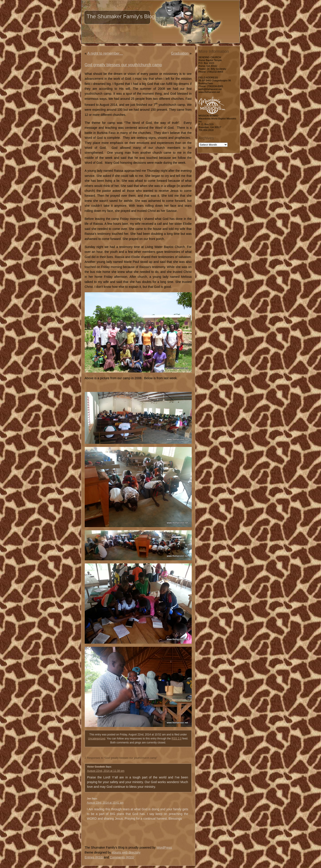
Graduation (180, 53)
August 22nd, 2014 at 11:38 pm (106, 771)
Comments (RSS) (122, 857)
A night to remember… (105, 53)
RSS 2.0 (177, 739)
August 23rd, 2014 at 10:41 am (105, 803)
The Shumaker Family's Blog (121, 16)
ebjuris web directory (126, 852)
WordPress (164, 848)
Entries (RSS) (94, 857)
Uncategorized (97, 739)
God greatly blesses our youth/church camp (123, 65)
